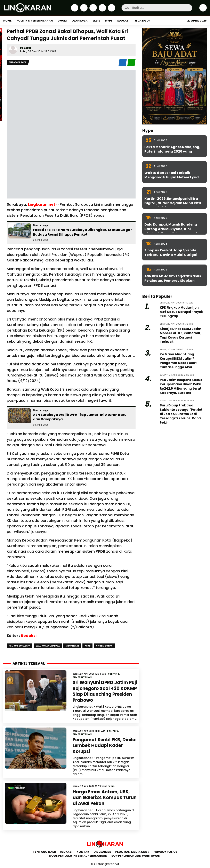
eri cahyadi (72, 646)
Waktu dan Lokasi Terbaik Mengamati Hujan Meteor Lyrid (172, 175)
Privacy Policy (165, 852)
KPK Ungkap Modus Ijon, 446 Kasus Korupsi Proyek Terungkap (181, 312)
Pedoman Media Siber (132, 852)
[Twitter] (83, 10)
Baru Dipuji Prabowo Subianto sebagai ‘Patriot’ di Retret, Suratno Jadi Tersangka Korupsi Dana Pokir (182, 414)
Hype (109, 21)
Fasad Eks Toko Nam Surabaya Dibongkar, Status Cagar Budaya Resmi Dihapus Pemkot (82, 232)
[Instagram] (93, 10)
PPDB (87, 646)
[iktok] (102, 10)
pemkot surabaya (19, 646)
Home (7, 21)
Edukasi (123, 21)
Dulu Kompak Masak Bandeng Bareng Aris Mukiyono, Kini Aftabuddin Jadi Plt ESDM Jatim (172, 229)
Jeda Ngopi (143, 21)
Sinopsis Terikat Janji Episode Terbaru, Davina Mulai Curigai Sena (171, 255)
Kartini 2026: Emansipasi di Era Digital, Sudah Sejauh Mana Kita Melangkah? (173, 203)
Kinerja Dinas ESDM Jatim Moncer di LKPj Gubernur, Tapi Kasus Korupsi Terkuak (181, 335)
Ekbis (96, 21)
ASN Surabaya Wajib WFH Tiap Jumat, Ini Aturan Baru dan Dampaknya (80, 417)
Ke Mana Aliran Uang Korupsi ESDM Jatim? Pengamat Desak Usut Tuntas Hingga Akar (178, 361)
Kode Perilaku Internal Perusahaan (78, 856)
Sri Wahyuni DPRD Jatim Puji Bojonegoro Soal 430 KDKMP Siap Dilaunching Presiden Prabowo (105, 691)
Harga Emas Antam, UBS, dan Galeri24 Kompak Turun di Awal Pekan (105, 798)
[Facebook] (74, 10)
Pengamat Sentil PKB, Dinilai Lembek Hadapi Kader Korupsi (105, 746)
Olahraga (80, 21)
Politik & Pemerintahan (35, 21)
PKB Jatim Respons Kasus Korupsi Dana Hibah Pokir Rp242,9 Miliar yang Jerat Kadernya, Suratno (181, 386)
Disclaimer (102, 852)
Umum (62, 21)
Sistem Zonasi (105, 646)
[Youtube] (111, 10)
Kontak (83, 852)
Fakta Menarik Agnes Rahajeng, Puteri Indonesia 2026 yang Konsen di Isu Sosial (172, 152)
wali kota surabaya (48, 646)
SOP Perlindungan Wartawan (136, 856)
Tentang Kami (44, 852)
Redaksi (26, 48)
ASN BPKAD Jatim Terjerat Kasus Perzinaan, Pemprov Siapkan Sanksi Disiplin (173, 281)
